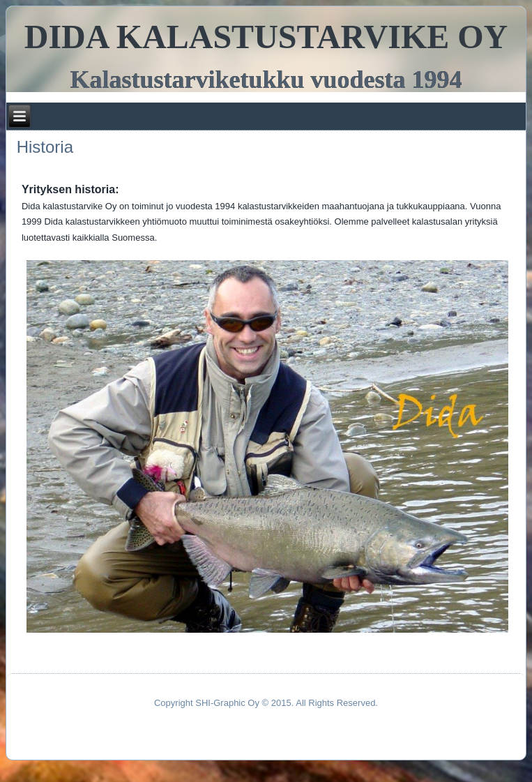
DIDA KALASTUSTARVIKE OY (266, 37)
